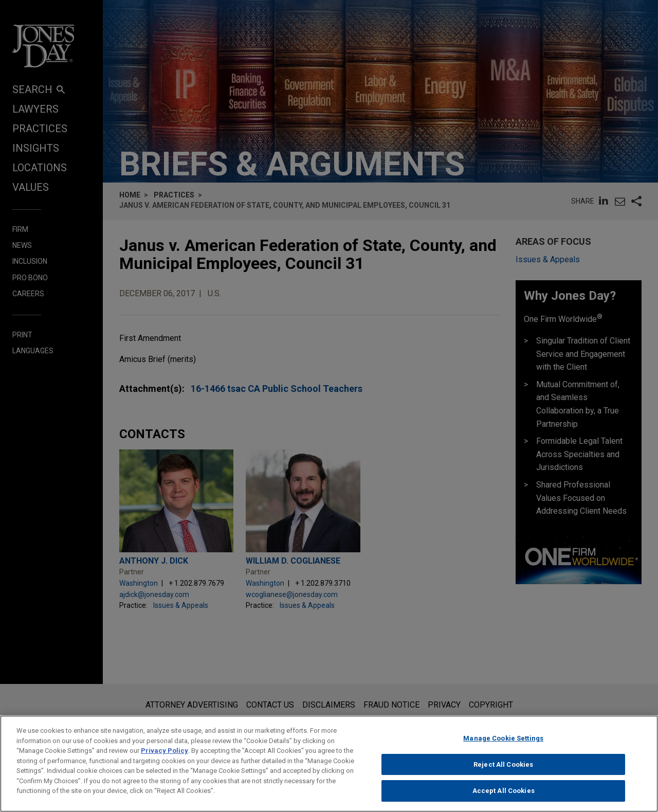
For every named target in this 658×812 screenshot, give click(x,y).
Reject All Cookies (503, 771)
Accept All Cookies (504, 797)
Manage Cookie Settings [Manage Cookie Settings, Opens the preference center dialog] (503, 745)
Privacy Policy (164, 757)
